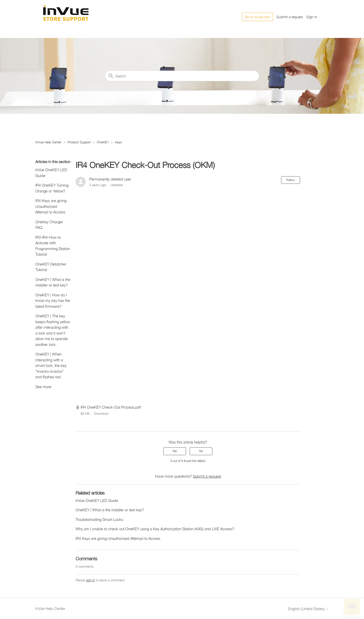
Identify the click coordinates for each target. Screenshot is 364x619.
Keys (118, 142)
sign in (90, 580)
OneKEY (103, 142)
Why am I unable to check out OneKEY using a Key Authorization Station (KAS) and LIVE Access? (155, 529)
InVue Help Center (48, 142)
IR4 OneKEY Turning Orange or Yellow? (52, 188)
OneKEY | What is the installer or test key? (53, 282)
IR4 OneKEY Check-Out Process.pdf (111, 407)
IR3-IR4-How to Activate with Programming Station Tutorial (53, 246)
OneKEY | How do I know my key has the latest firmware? (53, 301)
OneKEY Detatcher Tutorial (51, 267)
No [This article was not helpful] (201, 451)
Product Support (79, 142)
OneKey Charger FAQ (49, 225)
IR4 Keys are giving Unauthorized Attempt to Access (51, 206)
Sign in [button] (312, 17)
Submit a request (290, 17)
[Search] (182, 76)
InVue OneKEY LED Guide (51, 173)
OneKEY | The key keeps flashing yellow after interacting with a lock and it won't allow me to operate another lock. (53, 330)
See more (43, 387)
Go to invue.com (257, 17)
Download (101, 413)
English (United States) (308, 609)
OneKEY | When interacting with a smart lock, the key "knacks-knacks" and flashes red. (51, 365)
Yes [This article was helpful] (175, 451)
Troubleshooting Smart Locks (99, 519)
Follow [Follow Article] (291, 180)
